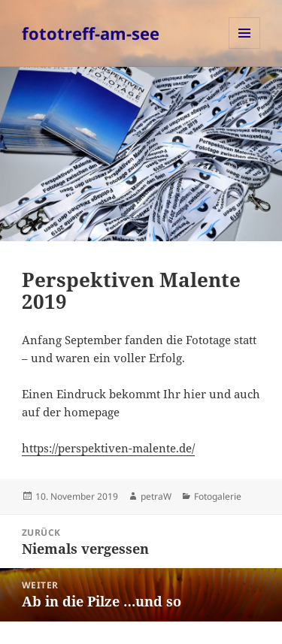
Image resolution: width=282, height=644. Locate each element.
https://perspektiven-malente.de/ (108, 448)
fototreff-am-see (91, 33)
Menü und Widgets (245, 48)
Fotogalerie (218, 496)
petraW (156, 496)
